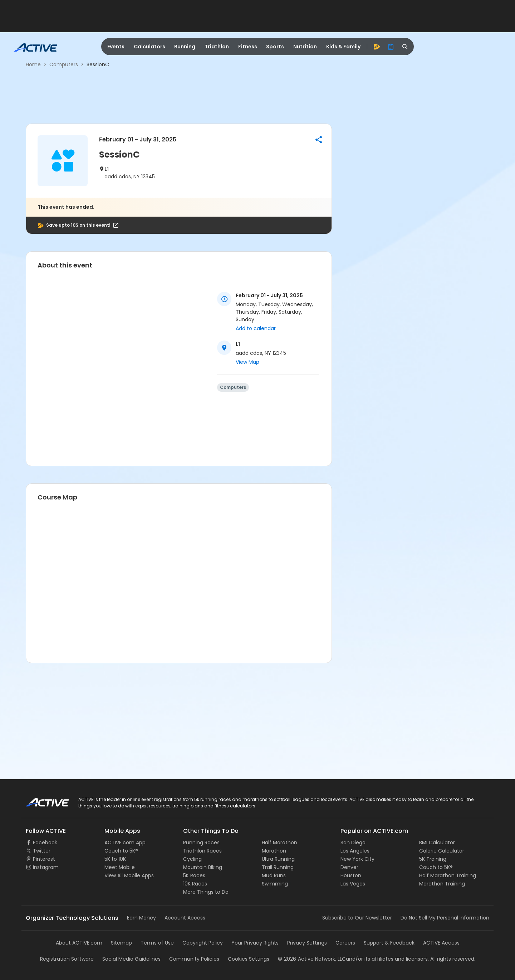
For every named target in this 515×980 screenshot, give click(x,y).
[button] (319, 140)
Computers (64, 64)
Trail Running (278, 867)
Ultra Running (278, 859)
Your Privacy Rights (255, 943)
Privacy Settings (307, 943)
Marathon (274, 851)
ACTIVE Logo (41, 800)
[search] (405, 47)
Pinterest (44, 859)
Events (116, 47)
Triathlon (217, 47)
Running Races (201, 843)
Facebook (45, 843)
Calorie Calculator (442, 851)
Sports (275, 47)
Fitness (248, 47)
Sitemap (121, 943)
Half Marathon (279, 843)
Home (33, 64)
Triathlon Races (202, 851)
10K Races (195, 884)
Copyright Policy (203, 943)
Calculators (149, 47)
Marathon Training (442, 884)
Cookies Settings (249, 959)
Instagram (46, 867)
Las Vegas (353, 884)
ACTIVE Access (441, 943)
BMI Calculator (437, 843)
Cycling (192, 859)
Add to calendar (256, 328)
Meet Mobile (120, 867)
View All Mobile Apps (129, 875)
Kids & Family (343, 47)
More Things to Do (206, 892)
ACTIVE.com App (125, 843)
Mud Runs (274, 875)
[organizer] (391, 47)
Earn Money (141, 918)
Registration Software (67, 959)
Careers (345, 943)
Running (185, 47)
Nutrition (305, 47)
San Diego (353, 843)
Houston (351, 875)
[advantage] (377, 47)
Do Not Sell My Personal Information (445, 918)
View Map (247, 362)
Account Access (185, 918)
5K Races (194, 875)
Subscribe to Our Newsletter (357, 918)
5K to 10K (115, 859)
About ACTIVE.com (79, 943)
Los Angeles (355, 851)
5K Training (433, 859)
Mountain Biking (203, 867)
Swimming (275, 884)
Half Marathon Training (448, 875)
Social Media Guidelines (131, 959)
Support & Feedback (389, 943)
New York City (357, 859)
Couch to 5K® (121, 851)
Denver (349, 867)
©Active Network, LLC (312, 959)
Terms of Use (157, 943)
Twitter (42, 851)
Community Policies (194, 959)
